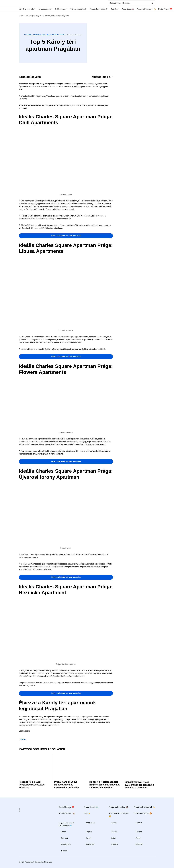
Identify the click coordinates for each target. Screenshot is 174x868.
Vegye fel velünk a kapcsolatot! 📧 (66, 824)
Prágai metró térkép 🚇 (118, 807)
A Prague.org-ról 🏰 (67, 813)
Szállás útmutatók (50, 35)
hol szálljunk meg (56, 719)
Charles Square (79, 87)
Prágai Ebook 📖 (91, 807)
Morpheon (48, 862)
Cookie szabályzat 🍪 (143, 813)
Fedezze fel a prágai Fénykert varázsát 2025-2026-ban (32, 785)
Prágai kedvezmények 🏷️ (144, 807)
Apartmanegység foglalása (94, 719)
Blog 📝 (87, 813)
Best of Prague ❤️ (66, 807)
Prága (21, 16)
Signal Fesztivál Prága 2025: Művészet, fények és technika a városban (139, 785)
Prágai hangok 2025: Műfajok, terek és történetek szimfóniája (67, 785)
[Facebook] (19, 809)
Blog (62, 35)
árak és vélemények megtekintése (66, 236)
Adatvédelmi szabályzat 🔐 (119, 815)
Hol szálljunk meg (33, 16)
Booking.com (24, 731)
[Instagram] (19, 811)
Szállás (23, 739)
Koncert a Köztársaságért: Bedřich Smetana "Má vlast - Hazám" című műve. (105, 785)
